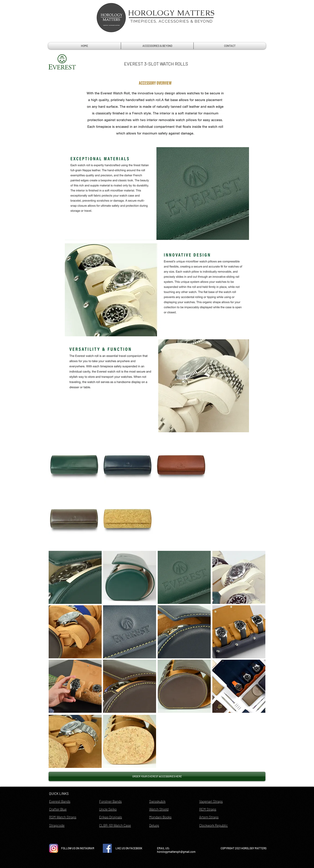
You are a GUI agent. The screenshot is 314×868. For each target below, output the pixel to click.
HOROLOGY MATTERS (172, 13)
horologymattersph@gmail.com (176, 852)
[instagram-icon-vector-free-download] (54, 848)
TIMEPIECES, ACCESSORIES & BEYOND (172, 21)
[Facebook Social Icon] (107, 848)
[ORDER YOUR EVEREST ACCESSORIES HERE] (157, 776)
